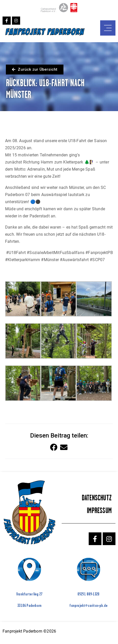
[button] (54, 448)
